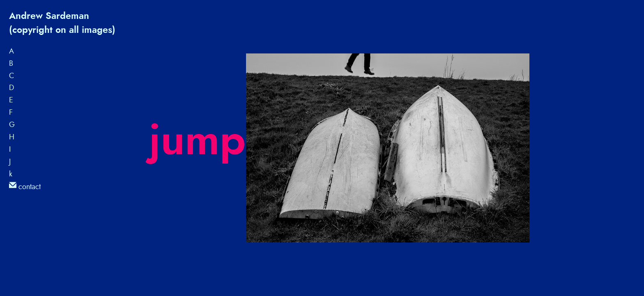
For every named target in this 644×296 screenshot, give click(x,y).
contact (25, 187)
